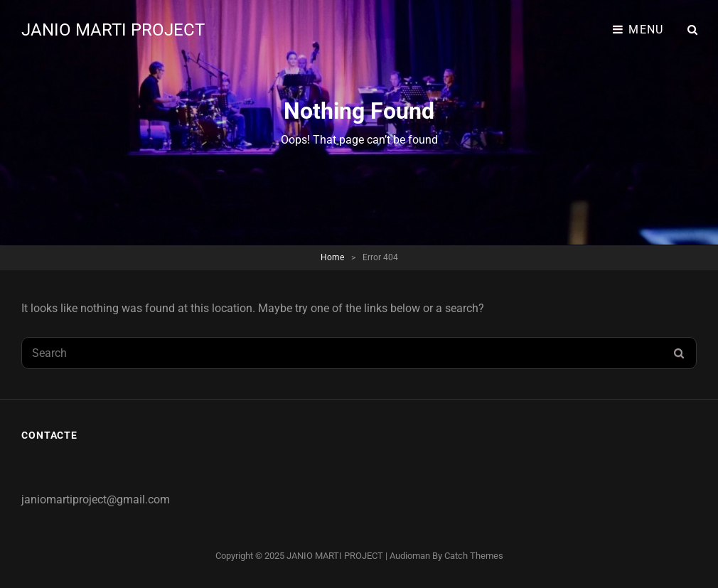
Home (332, 257)
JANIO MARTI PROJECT (113, 30)
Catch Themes (474, 556)
